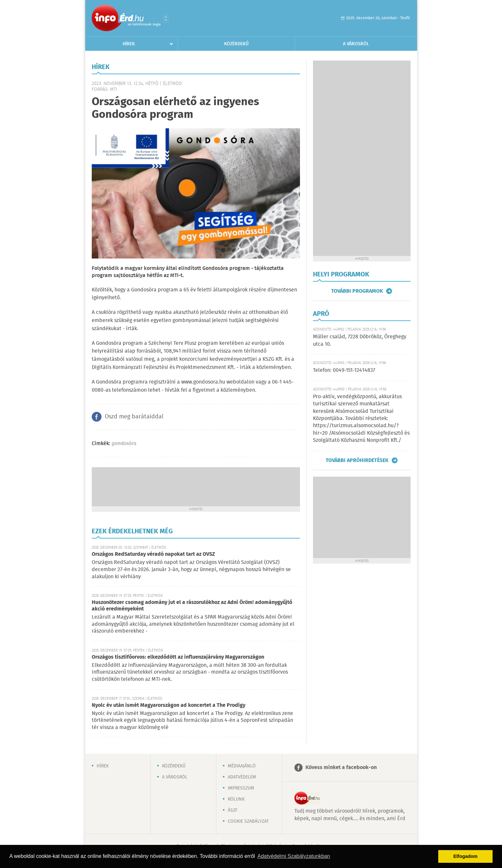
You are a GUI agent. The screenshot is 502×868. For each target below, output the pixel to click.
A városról (356, 44)
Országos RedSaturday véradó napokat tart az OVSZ (153, 554)
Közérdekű (236, 44)
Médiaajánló (242, 766)
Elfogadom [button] (466, 856)
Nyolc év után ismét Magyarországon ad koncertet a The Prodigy (169, 705)
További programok (357, 291)
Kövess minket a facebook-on (341, 768)
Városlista (166, 19)
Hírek (129, 44)
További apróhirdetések (357, 460)
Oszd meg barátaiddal (134, 417)
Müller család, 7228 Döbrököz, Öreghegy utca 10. (360, 340)
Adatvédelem (242, 777)
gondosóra (124, 444)
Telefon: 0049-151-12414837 (344, 370)
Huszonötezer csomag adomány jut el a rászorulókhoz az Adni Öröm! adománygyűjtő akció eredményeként (192, 606)
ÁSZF (233, 810)
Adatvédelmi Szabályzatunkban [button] (294, 856)
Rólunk (236, 799)
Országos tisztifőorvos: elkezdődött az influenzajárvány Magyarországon (178, 657)
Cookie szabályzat (248, 821)
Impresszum (241, 788)
